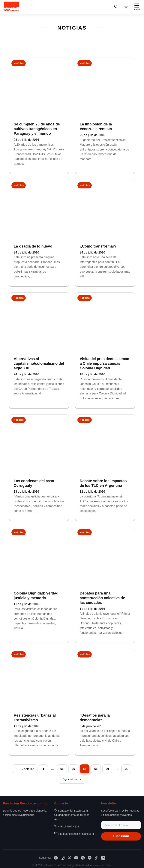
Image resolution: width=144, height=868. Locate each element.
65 (62, 766)
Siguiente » (70, 777)
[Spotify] (83, 855)
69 (108, 766)
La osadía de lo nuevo (33, 246)
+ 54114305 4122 (68, 824)
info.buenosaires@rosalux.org (76, 832)
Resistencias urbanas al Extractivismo (35, 715)
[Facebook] (56, 855)
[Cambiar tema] (126, 7)
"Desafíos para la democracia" (95, 715)
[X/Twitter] (69, 855)
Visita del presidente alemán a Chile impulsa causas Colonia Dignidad (104, 362)
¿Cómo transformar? (98, 246)
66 (73, 766)
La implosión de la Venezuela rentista (96, 126)
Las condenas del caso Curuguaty (34, 482)
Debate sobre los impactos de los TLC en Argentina (103, 482)
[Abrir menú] (137, 7)
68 (96, 766)
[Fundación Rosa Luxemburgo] (12, 7)
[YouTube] (76, 855)
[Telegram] (90, 855)
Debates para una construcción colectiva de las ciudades (102, 596)
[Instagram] (63, 855)
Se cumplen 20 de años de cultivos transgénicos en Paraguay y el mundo (37, 129)
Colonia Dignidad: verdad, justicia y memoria (37, 594)
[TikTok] (96, 855)
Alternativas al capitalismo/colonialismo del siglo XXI (39, 362)
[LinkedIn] (103, 855)
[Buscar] (116, 7)
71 (127, 766)
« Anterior (27, 766)
